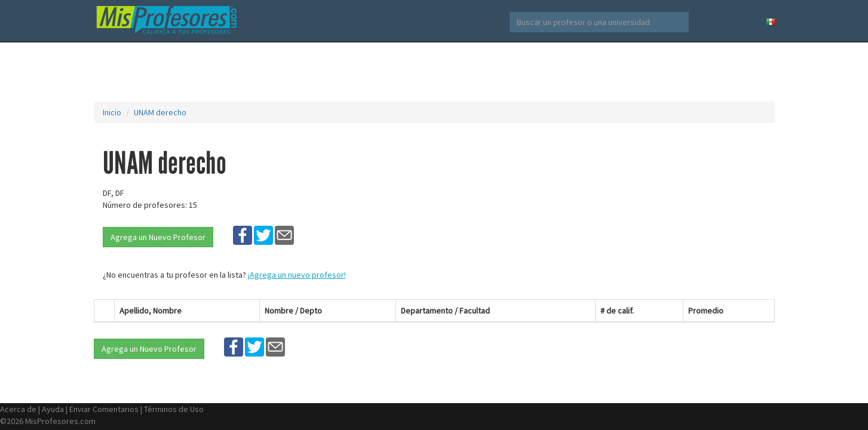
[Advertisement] (434, 72)
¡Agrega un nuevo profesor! (297, 275)
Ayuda (53, 409)
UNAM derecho (160, 112)
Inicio (112, 112)
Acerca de (18, 409)
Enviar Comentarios (104, 409)
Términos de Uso (174, 409)
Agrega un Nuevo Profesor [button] (158, 237)
